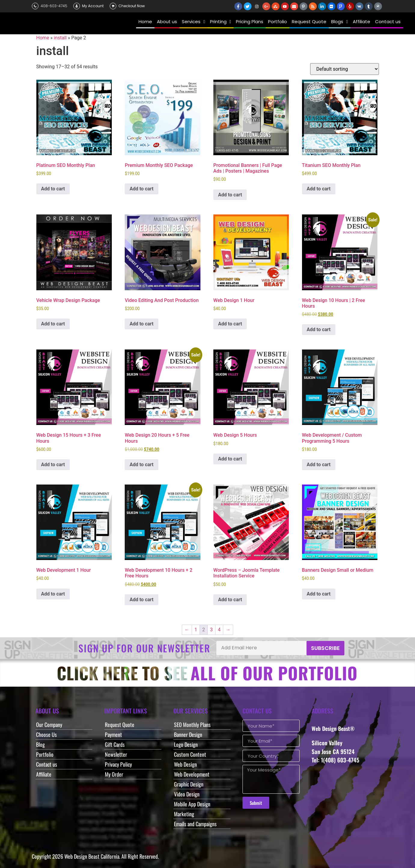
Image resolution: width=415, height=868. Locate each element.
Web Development (192, 774)
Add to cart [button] (53, 189)
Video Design (187, 794)
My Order (114, 774)
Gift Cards (115, 744)
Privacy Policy (118, 764)
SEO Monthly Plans (192, 725)
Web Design (185, 764)
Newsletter (116, 754)
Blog (40, 744)
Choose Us (46, 734)
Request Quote (120, 725)
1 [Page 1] (196, 630)
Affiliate (44, 774)
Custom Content (190, 754)
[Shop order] (345, 69)
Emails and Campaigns (195, 824)
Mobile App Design (192, 804)
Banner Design (188, 734)
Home (43, 38)
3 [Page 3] (211, 630)
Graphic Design (189, 784)
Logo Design (186, 744)
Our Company (49, 725)
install (60, 38)
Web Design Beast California (92, 856)
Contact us (47, 764)
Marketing (184, 814)
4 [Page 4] (219, 630)
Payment (113, 734)
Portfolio (45, 754)
